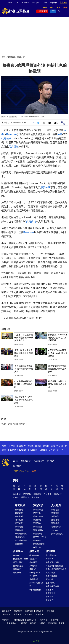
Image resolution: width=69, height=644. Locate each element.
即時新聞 (37, 494)
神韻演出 (25, 497)
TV (53, 11)
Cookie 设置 (34, 641)
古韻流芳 (55, 516)
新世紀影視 (53, 623)
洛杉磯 (30, 446)
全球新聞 (19, 510)
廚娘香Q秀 (34, 579)
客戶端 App (40, 614)
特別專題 (51, 551)
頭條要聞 (17, 494)
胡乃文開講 (18, 562)
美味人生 (33, 569)
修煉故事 (49, 596)
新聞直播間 (43, 11)
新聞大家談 (38, 510)
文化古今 (55, 530)
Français (32, 450)
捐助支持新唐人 (21, 471)
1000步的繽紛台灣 (36, 585)
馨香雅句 (55, 520)
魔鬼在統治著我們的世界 (56, 569)
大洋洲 (38, 446)
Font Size (56, 122)
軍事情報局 (38, 530)
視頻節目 (39, 461)
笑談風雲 (55, 513)
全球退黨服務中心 (10, 623)
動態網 (33, 623)
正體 (34, 3)
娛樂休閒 (34, 551)
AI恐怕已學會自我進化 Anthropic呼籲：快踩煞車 (58, 353)
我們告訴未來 (51, 555)
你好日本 (33, 559)
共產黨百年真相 (52, 562)
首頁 (3, 57)
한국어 (60, 450)
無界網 (42, 623)
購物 (34, 471)
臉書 (60, 134)
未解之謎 (55, 510)
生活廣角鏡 (34, 555)
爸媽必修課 (56, 527)
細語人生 (37, 547)
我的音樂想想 (35, 590)
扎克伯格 (6, 138)
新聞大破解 (38, 527)
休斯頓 (46, 446)
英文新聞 (63, 3)
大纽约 (15, 446)
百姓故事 (49, 590)
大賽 (17, 3)
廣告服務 (17, 614)
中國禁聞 (19, 516)
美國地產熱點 (57, 534)
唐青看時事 (38, 534)
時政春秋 (37, 520)
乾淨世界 (44, 620)
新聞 (15, 481)
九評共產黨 (50, 573)
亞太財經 (19, 544)
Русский (43, 450)
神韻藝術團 (19, 620)
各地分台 (25, 3)
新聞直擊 (19, 523)
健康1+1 (17, 555)
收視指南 (29, 611)
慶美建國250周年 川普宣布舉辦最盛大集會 (57, 384)
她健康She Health (21, 559)
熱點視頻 (27, 494)
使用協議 (51, 611)
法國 (53, 446)
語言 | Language (50, 3)
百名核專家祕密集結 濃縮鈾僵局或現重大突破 (57, 369)
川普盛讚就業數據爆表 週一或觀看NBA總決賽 (24, 369)
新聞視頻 (20, 505)
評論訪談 (38, 505)
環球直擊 (19, 513)
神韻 (10, 3)
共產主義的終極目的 (54, 566)
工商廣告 (49, 600)
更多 (63, 623)
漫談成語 (55, 523)
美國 (19, 57)
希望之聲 (54, 620)
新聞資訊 (11, 57)
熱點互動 (37, 513)
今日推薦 (48, 494)
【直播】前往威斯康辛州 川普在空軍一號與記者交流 (24, 338)
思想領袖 (37, 523)
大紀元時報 (32, 620)
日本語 (52, 450)
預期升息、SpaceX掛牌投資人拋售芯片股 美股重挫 (58, 338)
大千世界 (33, 576)
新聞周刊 (19, 527)
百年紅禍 (49, 579)
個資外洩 (46, 187)
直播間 (17, 466)
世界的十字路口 (40, 537)
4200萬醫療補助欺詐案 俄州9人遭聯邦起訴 (24, 384)
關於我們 (18, 611)
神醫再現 (17, 569)
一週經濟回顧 (21, 534)
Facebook (12, 134)
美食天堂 (33, 566)
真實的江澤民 (51, 576)
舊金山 (60, 446)
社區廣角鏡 (20, 537)
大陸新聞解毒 (39, 544)
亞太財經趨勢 (21, 540)
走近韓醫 (17, 573)
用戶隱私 (14, 147)
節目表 (51, 461)
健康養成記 (18, 566)
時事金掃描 (38, 516)
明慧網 (24, 623)
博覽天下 (58, 494)
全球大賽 (35, 497)
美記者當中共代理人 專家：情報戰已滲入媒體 (24, 400)
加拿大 (22, 446)
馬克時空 (37, 540)
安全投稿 (7, 614)
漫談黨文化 (50, 593)
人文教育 (56, 505)
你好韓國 (33, 562)
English (23, 450)
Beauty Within (35, 573)
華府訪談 (19, 530)
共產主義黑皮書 (52, 586)
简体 (39, 3)
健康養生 (18, 551)
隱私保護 (40, 611)
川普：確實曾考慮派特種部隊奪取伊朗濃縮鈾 (24, 353)
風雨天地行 (50, 583)
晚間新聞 (19, 520)
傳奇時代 (49, 559)
